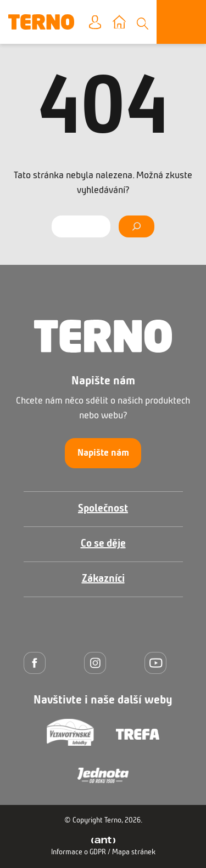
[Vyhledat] (137, 226)
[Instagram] (98, 663)
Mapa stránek (134, 852)
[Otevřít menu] (181, 22)
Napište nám (103, 453)
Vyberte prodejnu (127, 23)
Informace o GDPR (79, 852)
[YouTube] (158, 663)
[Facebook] (37, 663)
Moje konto (104, 23)
